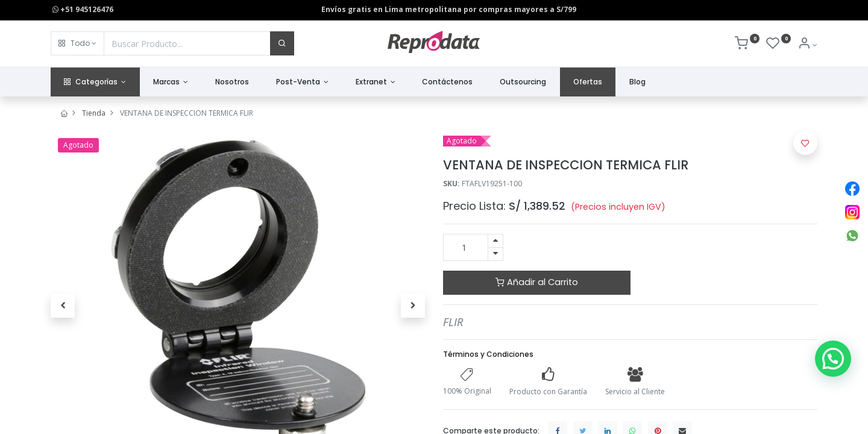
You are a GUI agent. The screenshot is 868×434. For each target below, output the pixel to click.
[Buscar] (282, 43)
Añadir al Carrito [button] (537, 282)
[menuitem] (232, 82)
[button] (77, 43)
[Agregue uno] (495, 241)
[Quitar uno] (495, 254)
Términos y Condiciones (488, 354)
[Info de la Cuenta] (807, 45)
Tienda (94, 113)
